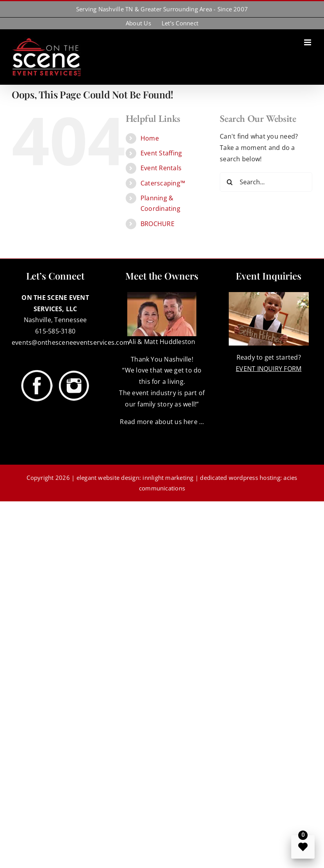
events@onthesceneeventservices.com (70, 342)
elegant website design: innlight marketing (135, 478)
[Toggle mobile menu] (308, 42)
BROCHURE (158, 224)
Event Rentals (161, 168)
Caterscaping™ (163, 183)
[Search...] (266, 182)
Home (150, 138)
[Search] (230, 182)
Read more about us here (159, 422)
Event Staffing (161, 153)
